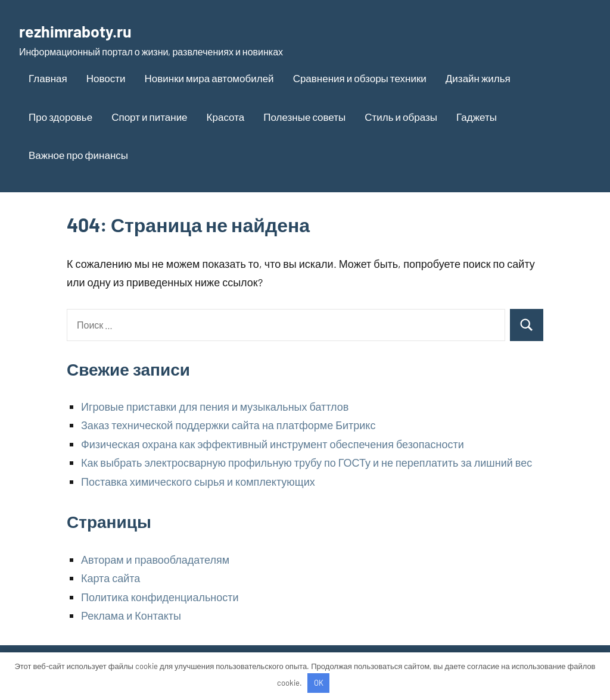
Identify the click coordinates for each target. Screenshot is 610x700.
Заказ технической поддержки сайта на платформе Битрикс (228, 425)
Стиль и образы (401, 117)
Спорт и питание (149, 117)
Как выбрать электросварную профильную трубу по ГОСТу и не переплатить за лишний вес (306, 462)
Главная (48, 78)
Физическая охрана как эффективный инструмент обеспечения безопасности (273, 444)
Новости (106, 78)
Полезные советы (304, 117)
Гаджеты (477, 117)
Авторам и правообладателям (155, 560)
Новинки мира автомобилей (209, 78)
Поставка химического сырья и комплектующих (198, 482)
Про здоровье (60, 117)
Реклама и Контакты (131, 615)
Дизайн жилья (478, 78)
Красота (226, 117)
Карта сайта (111, 578)
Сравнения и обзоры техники (360, 78)
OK (319, 683)
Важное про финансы (78, 155)
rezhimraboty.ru (87, 30)
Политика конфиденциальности (160, 597)
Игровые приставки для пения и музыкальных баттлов (215, 407)
